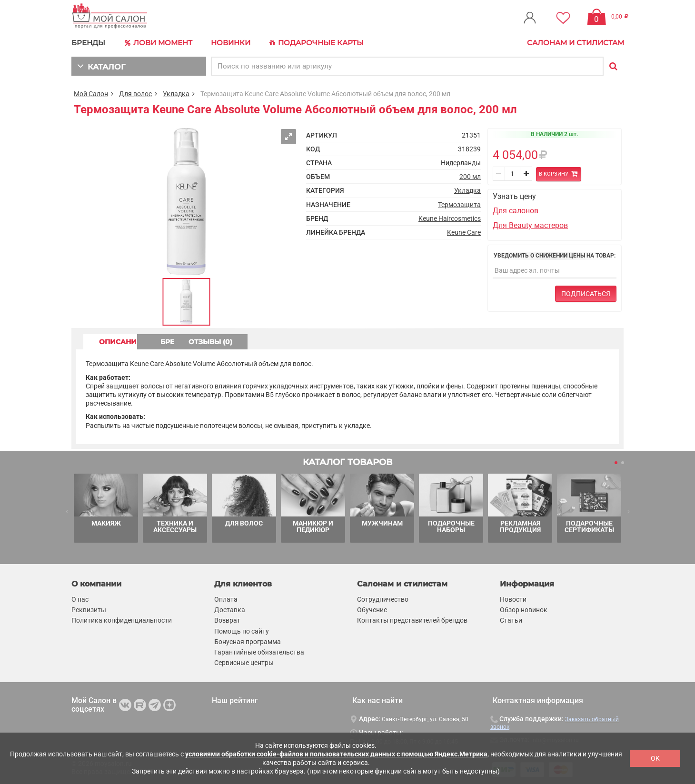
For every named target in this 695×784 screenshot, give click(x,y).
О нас (80, 599)
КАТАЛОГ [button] (101, 65)
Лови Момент (158, 43)
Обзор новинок (524, 610)
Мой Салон (91, 93)
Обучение (372, 610)
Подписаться (586, 293)
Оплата (226, 599)
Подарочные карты (315, 43)
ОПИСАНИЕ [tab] (121, 341)
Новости (513, 599)
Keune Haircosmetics (450, 218)
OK (655, 758)
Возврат (227, 620)
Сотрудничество (383, 599)
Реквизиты (89, 610)
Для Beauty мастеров (530, 225)
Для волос (135, 93)
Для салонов (516, 211)
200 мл (470, 177)
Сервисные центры (244, 663)
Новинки (230, 43)
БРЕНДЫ (88, 43)
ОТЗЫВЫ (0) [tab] (286, 341)
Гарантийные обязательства (259, 652)
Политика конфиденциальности (122, 620)
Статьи (511, 620)
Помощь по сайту (242, 631)
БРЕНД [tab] (204, 341)
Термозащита (459, 204)
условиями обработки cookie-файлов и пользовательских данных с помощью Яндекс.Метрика (336, 754)
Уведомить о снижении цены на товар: (555, 255)
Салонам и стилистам (576, 43)
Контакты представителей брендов (412, 620)
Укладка (176, 93)
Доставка (230, 610)
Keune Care (464, 232)
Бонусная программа (248, 641)
